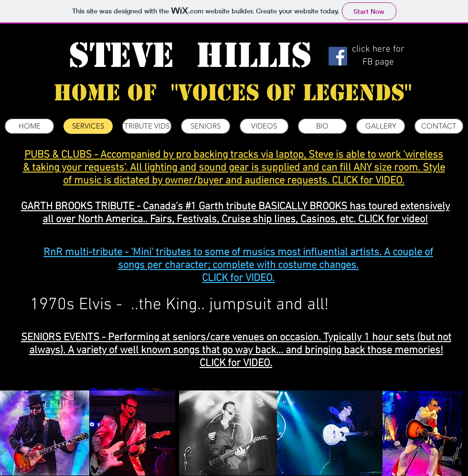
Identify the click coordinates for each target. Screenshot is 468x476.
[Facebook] (338, 56)
